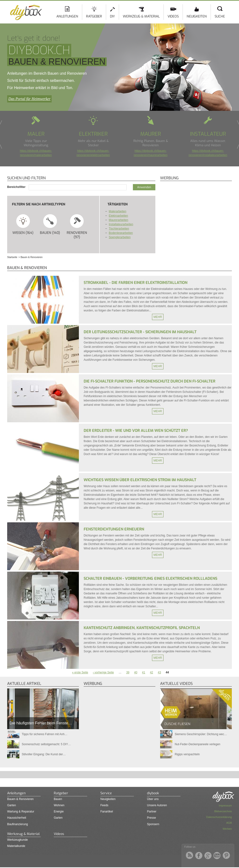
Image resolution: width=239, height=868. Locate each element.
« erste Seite (80, 672)
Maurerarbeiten (118, 220)
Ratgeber (94, 16)
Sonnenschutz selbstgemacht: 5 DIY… (46, 744)
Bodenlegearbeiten (121, 233)
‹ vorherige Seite (103, 672)
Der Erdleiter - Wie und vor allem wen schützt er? (136, 431)
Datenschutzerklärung (219, 817)
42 (151, 672)
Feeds (104, 805)
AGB (229, 823)
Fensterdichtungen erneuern (114, 529)
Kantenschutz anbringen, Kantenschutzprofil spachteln (142, 628)
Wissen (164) (23, 224)
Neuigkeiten (197, 16)
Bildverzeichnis (223, 811)
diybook (153, 793)
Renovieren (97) (77, 226)
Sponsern (153, 824)
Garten (12, 805)
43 (159, 672)
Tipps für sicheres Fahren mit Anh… (45, 734)
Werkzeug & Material (141, 16)
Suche (220, 16)
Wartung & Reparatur (21, 812)
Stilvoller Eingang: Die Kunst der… (44, 754)
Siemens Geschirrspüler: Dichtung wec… (201, 734)
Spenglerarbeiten (120, 237)
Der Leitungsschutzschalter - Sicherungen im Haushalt (140, 332)
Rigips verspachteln (187, 754)
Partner (152, 812)
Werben (227, 829)
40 (136, 672)
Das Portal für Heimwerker (29, 99)
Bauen (58, 799)
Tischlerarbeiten (119, 229)
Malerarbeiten (117, 211)
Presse (151, 818)
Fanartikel (107, 812)
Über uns (153, 799)
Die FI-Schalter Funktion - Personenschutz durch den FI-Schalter (149, 381)
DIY (112, 16)
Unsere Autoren (157, 805)
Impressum (225, 806)
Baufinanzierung (18, 824)
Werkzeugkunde (18, 840)
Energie (59, 812)
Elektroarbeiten (118, 216)
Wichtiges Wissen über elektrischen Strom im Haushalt (140, 480)
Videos (173, 16)
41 (144, 672)
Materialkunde (16, 846)
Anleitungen (67, 16)
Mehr (158, 317)
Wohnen (59, 805)
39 (128, 672)
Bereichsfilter (17, 187)
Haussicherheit (17, 818)
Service (106, 793)
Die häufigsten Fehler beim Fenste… (41, 723)
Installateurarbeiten (121, 224)
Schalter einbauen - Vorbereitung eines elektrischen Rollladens (150, 578)
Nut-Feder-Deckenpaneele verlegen (198, 744)
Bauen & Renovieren (20, 799)
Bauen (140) (50, 224)
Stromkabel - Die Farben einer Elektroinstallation (136, 283)
